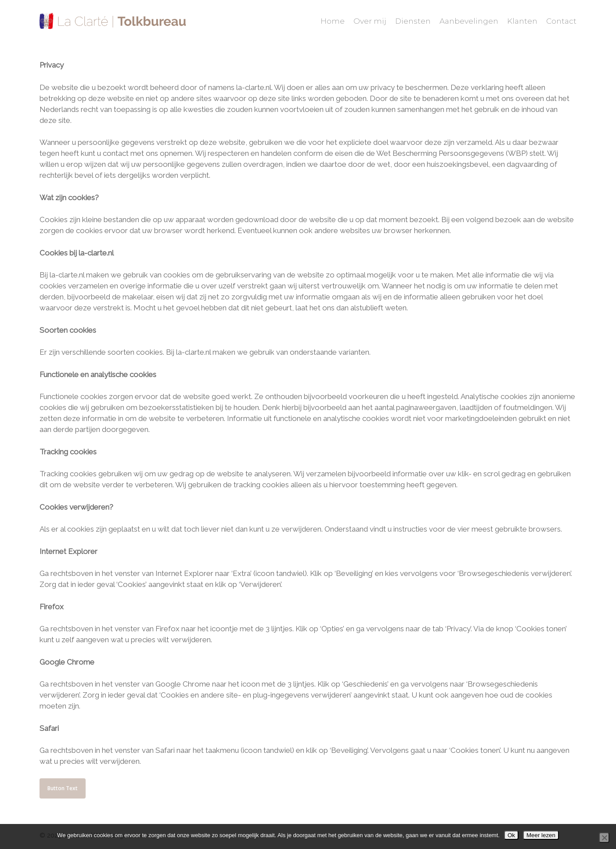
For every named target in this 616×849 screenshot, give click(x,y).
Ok (511, 835)
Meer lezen (541, 835)
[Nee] (604, 838)
